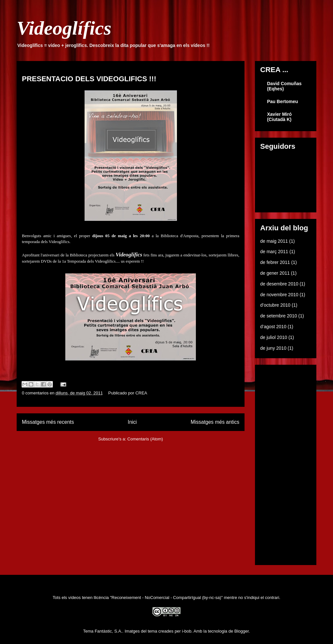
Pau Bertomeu (283, 101)
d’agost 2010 (273, 327)
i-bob (187, 631)
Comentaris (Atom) (145, 439)
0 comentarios (35, 393)
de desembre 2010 (279, 284)
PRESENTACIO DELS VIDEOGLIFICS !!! (89, 79)
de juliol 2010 (274, 337)
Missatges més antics (215, 422)
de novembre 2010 (279, 295)
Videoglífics (64, 28)
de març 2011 (274, 252)
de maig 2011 (274, 241)
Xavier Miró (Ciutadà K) (279, 117)
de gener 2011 (275, 273)
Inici (132, 422)
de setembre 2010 (279, 316)
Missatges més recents (48, 422)
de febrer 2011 (275, 262)
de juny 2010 (273, 348)
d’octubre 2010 (275, 305)
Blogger (242, 631)
